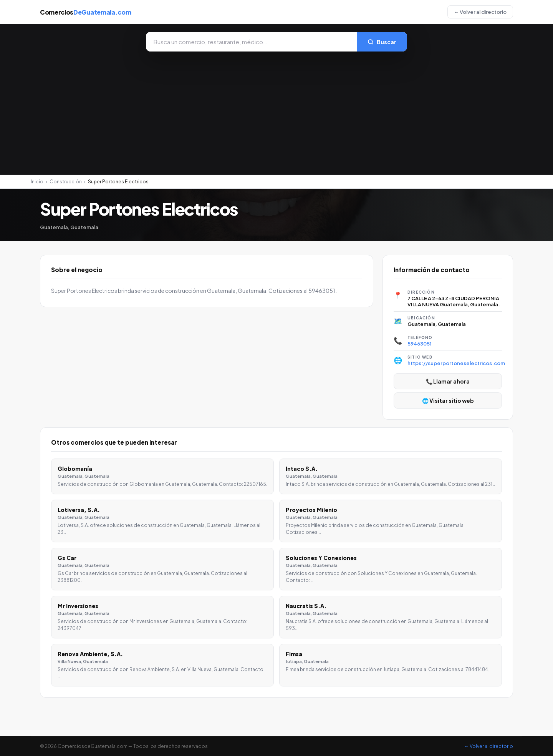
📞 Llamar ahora (448, 381)
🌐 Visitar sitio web (448, 400)
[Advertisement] (276, 109)
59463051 (420, 344)
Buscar (382, 42)
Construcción (66, 182)
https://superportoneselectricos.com (456, 363)
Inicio (37, 182)
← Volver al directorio (480, 12)
